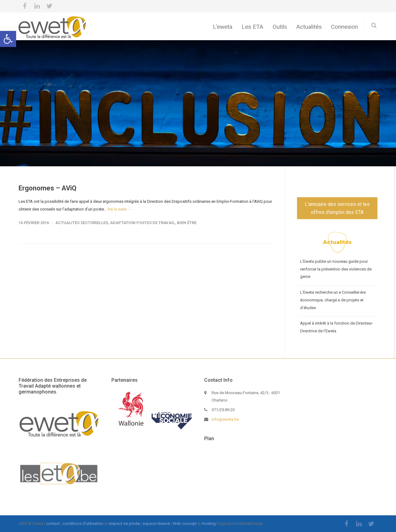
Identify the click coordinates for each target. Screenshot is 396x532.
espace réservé (156, 523)
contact (53, 523)
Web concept (185, 523)
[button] (8, 39)
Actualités (309, 27)
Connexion (344, 27)
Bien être (187, 223)
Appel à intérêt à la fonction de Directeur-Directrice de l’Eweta (337, 327)
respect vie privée (124, 523)
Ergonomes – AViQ (47, 188)
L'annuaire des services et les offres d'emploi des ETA (337, 208)
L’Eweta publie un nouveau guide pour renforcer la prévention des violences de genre (336, 269)
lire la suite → (120, 209)
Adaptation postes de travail (142, 223)
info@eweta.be (225, 419)
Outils (280, 27)
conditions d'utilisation (83, 523)
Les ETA (252, 27)
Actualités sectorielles (82, 223)
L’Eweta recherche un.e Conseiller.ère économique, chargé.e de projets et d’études (333, 300)
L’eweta (223, 27)
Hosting (209, 523)
